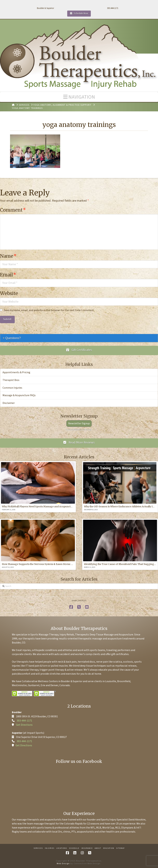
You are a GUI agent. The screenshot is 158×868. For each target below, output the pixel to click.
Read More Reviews (79, 442)
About (98, 848)
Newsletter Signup (79, 423)
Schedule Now (79, 13)
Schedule (74, 848)
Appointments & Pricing (16, 372)
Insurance (87, 848)
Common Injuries (12, 387)
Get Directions (24, 725)
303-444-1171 (24, 720)
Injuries (50, 848)
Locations (62, 848)
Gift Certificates (79, 350)
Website (9, 293)
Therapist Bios (11, 380)
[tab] (79, 338)
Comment (13, 210)
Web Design (63, 863)
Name (8, 256)
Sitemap (120, 848)
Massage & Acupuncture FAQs (19, 395)
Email (8, 274)
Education (109, 848)
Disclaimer (9, 403)
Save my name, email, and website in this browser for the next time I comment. (49, 310)
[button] (79, 97)
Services (38, 848)
